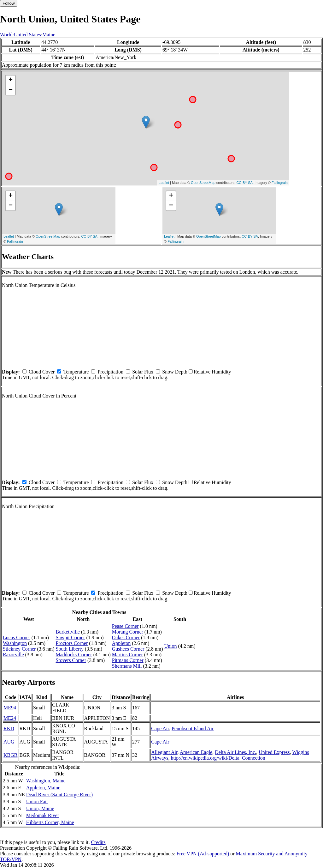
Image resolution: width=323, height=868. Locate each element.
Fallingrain (280, 183)
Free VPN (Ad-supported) (203, 854)
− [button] (11, 90)
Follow (9, 3)
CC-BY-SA (244, 183)
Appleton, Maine (43, 788)
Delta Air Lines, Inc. (235, 752)
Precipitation (110, 372)
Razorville (13, 655)
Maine (49, 35)
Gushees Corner (128, 649)
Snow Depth (175, 372)
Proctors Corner (72, 643)
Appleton (121, 643)
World (6, 35)
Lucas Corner (17, 637)
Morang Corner (128, 632)
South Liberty (70, 649)
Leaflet (164, 183)
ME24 (10, 718)
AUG (9, 742)
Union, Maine (40, 808)
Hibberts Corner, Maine (50, 822)
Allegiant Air (164, 752)
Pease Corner (125, 626)
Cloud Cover (42, 372)
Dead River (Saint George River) (59, 795)
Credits (98, 842)
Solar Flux (143, 372)
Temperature (76, 372)
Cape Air (160, 728)
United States (27, 35)
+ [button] (11, 80)
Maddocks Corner (74, 655)
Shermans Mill (127, 666)
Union (170, 646)
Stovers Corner (71, 660)
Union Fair (37, 801)
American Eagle (196, 752)
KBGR (10, 755)
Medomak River (43, 815)
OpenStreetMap (203, 183)
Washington (15, 643)
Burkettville (68, 632)
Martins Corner (127, 655)
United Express (274, 752)
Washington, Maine (46, 781)
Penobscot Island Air (193, 728)
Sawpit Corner (70, 637)
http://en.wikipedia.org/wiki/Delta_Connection (218, 758)
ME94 (10, 708)
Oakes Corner (126, 637)
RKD (9, 728)
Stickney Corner (19, 649)
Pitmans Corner (128, 660)
